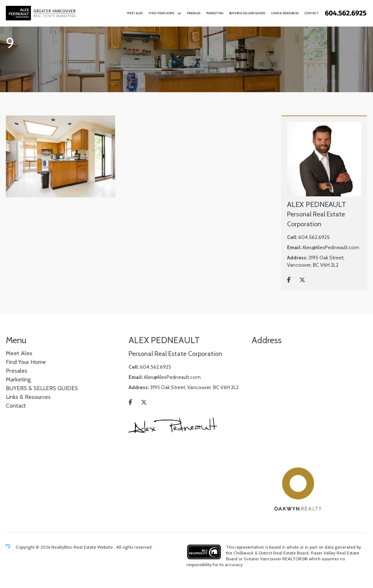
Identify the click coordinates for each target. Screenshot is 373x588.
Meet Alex (135, 13)
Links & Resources (285, 13)
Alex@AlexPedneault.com (331, 247)
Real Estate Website (94, 547)
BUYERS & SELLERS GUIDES (247, 13)
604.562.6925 (314, 237)
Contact (311, 13)
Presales (194, 13)
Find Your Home (162, 13)
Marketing (215, 13)
